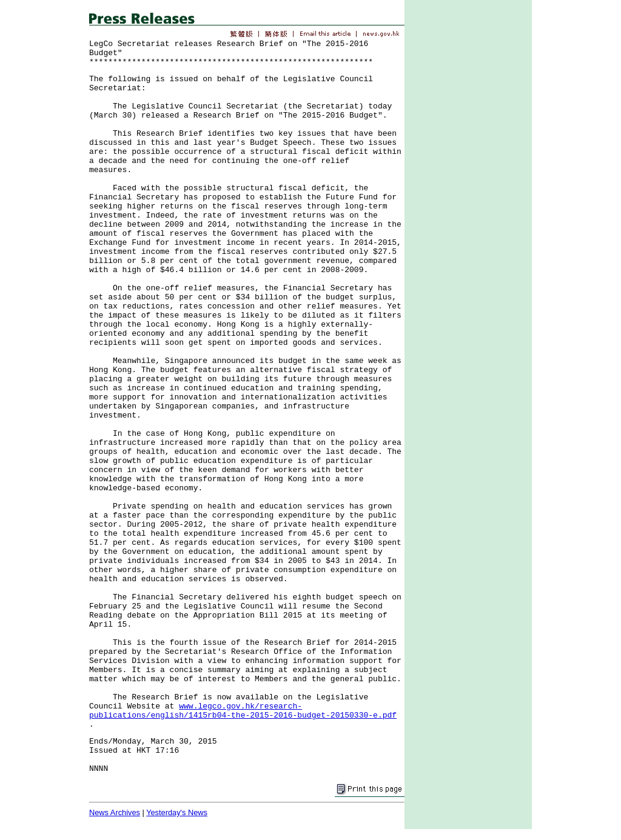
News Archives (115, 812)
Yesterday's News (177, 812)
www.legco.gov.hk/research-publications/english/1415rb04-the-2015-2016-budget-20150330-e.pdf (243, 711)
